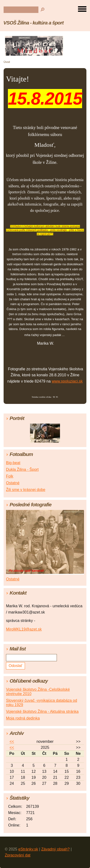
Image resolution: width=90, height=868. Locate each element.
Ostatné (13, 483)
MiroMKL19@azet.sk (24, 629)
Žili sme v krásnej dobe (26, 490)
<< (12, 741)
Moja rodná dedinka (23, 718)
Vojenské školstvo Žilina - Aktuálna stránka (42, 712)
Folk (10, 476)
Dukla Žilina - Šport (22, 469)
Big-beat (13, 463)
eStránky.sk (28, 849)
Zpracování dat (18, 855)
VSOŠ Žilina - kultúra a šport (33, 23)
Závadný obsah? (55, 849)
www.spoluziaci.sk (67, 381)
